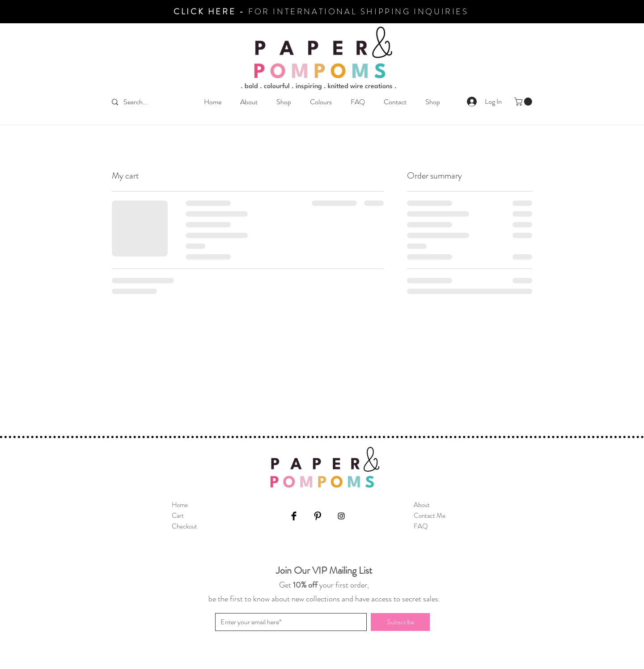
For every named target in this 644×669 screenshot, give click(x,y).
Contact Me (430, 516)
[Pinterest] (318, 516)
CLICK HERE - (211, 12)
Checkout (184, 526)
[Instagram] (341, 516)
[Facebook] (294, 516)
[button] (284, 102)
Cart (178, 516)
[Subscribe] (400, 622)
